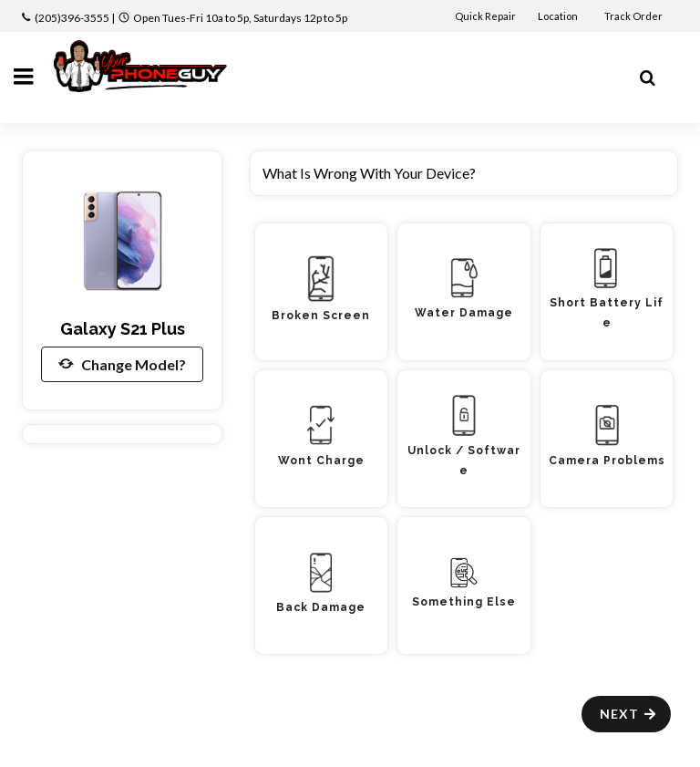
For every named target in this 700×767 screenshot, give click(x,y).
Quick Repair (485, 16)
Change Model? (122, 364)
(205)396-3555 (72, 18)
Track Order (634, 16)
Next (628, 714)
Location (559, 16)
